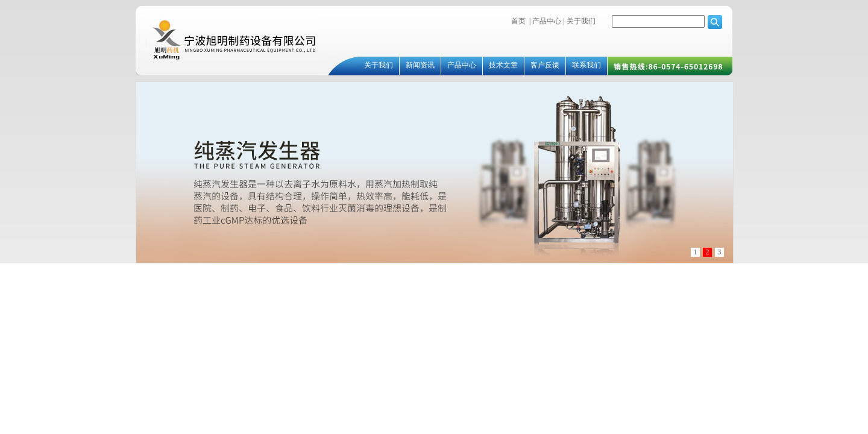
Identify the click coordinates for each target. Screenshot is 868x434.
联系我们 (587, 65)
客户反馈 (545, 65)
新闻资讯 (420, 65)
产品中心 (547, 21)
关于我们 (580, 21)
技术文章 (503, 65)
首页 (518, 21)
